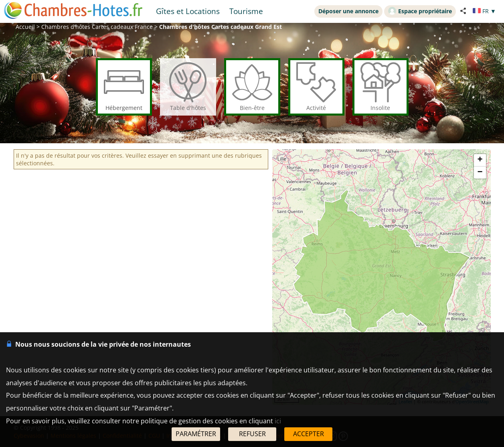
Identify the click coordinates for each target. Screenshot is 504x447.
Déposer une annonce (348, 11)
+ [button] (480, 160)
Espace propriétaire (420, 11)
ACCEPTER (309, 434)
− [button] (480, 173)
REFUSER (252, 434)
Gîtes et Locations (188, 11)
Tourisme (246, 11)
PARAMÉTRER (196, 434)
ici (278, 421)
